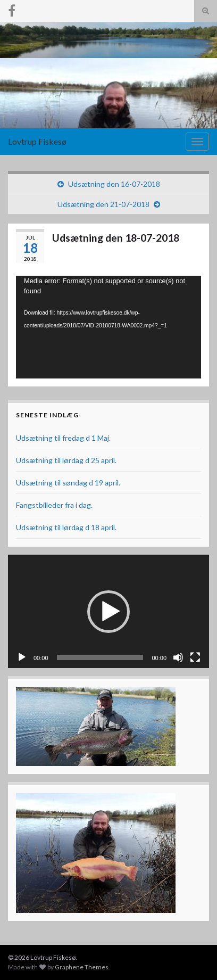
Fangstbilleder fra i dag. (54, 505)
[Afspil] (22, 657)
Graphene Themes (82, 967)
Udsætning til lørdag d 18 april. (66, 527)
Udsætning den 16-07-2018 (114, 184)
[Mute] (178, 657)
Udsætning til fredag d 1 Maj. (63, 438)
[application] (108, 327)
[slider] (100, 657)
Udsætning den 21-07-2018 (103, 204)
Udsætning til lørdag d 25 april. (66, 460)
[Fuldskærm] (195, 657)
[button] (108, 612)
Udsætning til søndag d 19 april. (68, 483)
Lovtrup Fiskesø (37, 141)
